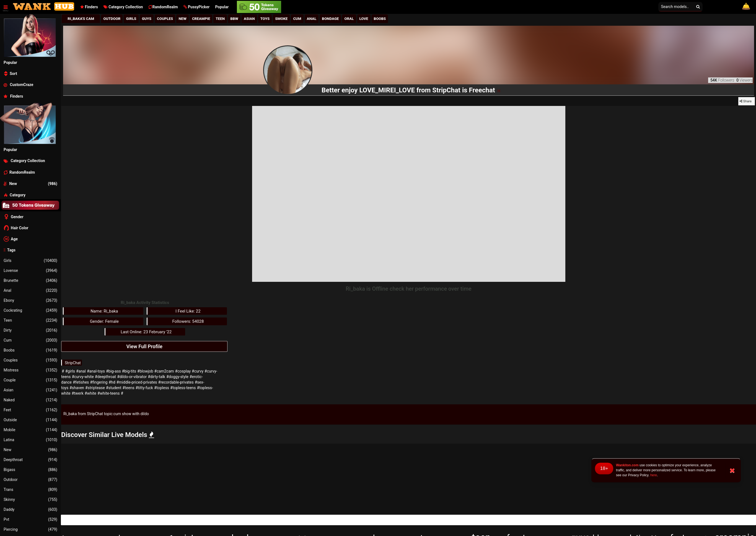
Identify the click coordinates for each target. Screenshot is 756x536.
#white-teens (109, 393)
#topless (162, 388)
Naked (30, 400)
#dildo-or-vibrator (132, 377)
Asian (30, 390)
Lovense (30, 270)
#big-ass (113, 371)
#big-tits (129, 371)
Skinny (30, 499)
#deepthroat (105, 377)
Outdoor (30, 480)
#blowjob (145, 371)
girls (131, 19)
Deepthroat (30, 460)
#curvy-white (83, 377)
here (654, 475)
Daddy (30, 509)
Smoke (281, 19)
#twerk (78, 393)
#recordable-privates (176, 382)
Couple (30, 380)
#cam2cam (164, 371)
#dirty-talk (156, 377)
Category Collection (123, 7)
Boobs (30, 350)
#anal (81, 371)
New (30, 450)
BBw (234, 19)
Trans (30, 490)
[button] (197, 7)
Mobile (30, 430)
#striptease (95, 388)
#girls (70, 371)
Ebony (30, 300)
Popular (222, 7)
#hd (112, 382)
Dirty (30, 330)
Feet (30, 410)
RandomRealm (163, 7)
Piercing (30, 529)
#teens (129, 388)
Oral (349, 19)
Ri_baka (70, 414)
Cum (30, 340)
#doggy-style (177, 377)
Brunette (30, 280)
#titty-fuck (144, 388)
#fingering (99, 382)
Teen (30, 320)
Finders (89, 7)
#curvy (198, 371)
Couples (30, 360)
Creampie (201, 19)
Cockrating (30, 310)
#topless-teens (183, 388)
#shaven (77, 388)
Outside (30, 420)
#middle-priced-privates (137, 382)
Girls (30, 261)
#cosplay (183, 371)
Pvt (30, 519)
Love (364, 19)
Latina (30, 440)
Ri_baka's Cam (81, 19)
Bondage (330, 19)
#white (90, 393)
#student (114, 388)
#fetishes (81, 382)
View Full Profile (144, 346)
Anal (30, 290)
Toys (265, 19)
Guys (147, 19)
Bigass (30, 470)
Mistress (30, 370)
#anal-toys (96, 371)
